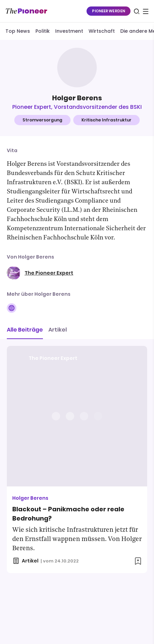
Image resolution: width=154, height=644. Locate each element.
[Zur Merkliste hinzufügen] (138, 561)
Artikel (58, 330)
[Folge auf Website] (12, 308)
